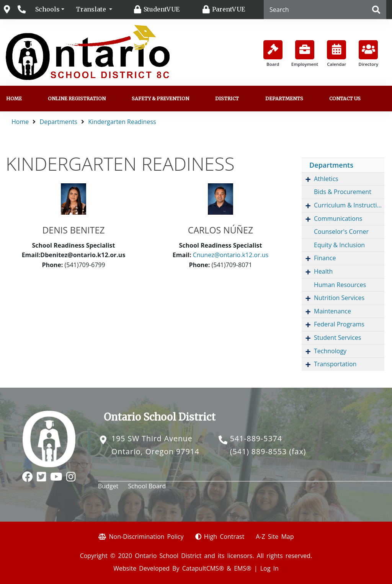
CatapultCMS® (203, 568)
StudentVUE (162, 9)
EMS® (243, 568)
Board (273, 54)
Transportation (335, 364)
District (227, 99)
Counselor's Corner (341, 232)
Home (14, 99)
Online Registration (77, 99)
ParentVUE (229, 9)
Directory (369, 54)
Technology (330, 351)
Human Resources (340, 285)
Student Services (337, 338)
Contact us (345, 99)
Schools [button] (47, 9)
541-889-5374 (256, 438)
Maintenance (332, 311)
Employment (305, 54)
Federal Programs (339, 324)
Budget (108, 486)
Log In (269, 568)
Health (323, 271)
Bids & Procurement (343, 192)
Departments (284, 99)
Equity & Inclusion (339, 245)
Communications (338, 219)
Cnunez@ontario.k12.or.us (231, 255)
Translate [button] (92, 9)
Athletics (326, 179)
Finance (325, 258)
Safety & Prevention (160, 99)
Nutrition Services (339, 298)
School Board (147, 486)
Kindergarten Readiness (122, 122)
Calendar (336, 54)
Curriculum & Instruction (349, 205)
